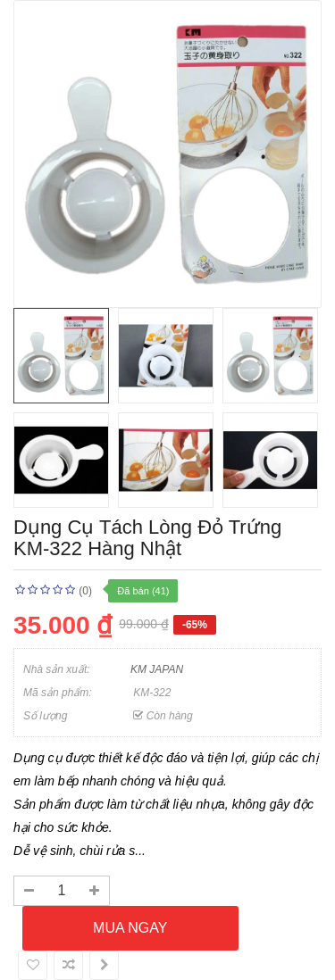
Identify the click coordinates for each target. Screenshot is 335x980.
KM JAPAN (157, 669)
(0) (85, 591)
